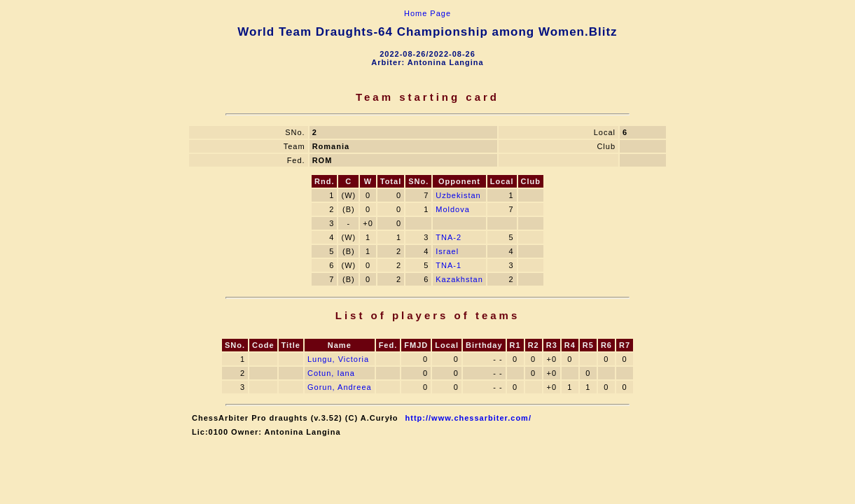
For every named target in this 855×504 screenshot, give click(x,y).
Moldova (453, 209)
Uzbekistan (458, 195)
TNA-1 (449, 265)
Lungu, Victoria (338, 359)
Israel (447, 251)
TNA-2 (449, 237)
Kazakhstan (459, 279)
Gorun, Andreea (340, 387)
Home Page (427, 13)
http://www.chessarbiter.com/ (468, 418)
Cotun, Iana (331, 373)
